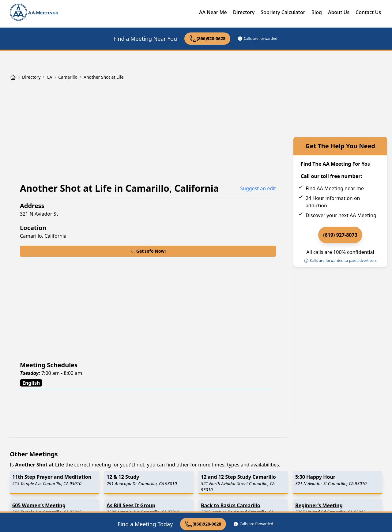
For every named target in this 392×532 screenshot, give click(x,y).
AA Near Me (213, 12)
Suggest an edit (258, 188)
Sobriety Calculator (283, 12)
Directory (244, 12)
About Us (339, 12)
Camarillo (31, 236)
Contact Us (368, 12)
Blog (316, 12)
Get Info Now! (148, 251)
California (55, 236)
